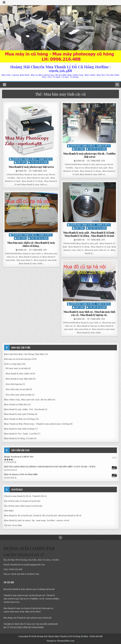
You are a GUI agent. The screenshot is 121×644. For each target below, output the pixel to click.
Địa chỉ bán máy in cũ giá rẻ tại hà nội (22, 501)
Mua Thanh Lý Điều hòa (16, 404)
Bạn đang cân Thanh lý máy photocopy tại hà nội (27, 618)
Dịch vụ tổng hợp (13, 364)
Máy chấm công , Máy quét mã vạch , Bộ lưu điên (28, 400)
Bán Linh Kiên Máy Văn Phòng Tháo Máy (24, 354)
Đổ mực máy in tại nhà (17, 368)
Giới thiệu (21, 162)
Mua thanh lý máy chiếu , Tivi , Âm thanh (24, 409)
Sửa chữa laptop (14, 384)
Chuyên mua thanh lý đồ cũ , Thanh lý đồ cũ (32, 159)
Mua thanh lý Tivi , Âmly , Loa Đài (21, 434)
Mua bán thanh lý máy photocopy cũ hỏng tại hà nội (29, 589)
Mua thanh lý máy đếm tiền (19, 379)
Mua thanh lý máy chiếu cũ (19, 374)
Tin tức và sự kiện (39, 162)
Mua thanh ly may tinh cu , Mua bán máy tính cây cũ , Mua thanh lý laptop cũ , (89, 313)
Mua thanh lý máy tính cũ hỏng (19, 429)
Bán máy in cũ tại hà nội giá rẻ (19, 359)
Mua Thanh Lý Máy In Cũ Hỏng (19, 419)
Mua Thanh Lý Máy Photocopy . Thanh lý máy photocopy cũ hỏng (37, 424)
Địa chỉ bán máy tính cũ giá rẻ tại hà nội (23, 506)
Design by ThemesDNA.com (60, 641)
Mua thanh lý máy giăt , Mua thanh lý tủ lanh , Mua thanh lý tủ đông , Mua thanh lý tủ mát (89, 234)
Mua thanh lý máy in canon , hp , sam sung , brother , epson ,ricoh (37, 520)
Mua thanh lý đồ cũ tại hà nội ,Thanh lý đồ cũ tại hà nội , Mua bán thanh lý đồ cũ (43, 516)
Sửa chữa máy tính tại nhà (18, 395)
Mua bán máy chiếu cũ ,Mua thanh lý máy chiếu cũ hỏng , (31, 244)
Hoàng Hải (22, 171)
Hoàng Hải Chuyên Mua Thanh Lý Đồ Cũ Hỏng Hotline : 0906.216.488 (60, 69)
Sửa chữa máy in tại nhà (17, 389)
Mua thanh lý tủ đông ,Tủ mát (19, 438)
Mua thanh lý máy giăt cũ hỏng (19, 414)
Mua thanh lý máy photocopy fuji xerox (31, 167)
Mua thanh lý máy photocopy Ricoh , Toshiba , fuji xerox (89, 155)
